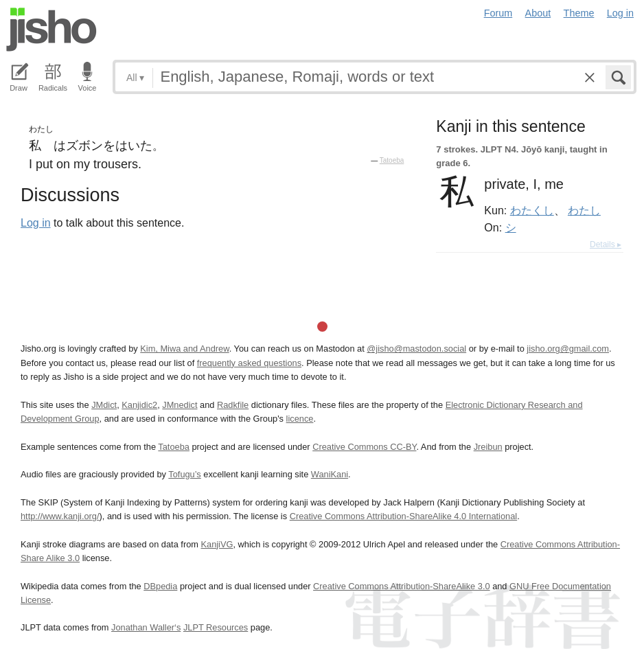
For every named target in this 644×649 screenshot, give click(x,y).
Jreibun (488, 447)
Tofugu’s (184, 474)
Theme (579, 13)
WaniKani (330, 474)
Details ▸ (606, 244)
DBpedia (160, 586)
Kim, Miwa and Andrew (184, 349)
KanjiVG (217, 544)
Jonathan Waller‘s (146, 627)
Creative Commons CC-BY (364, 447)
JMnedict (180, 405)
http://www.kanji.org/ (60, 516)
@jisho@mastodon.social (416, 349)
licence (300, 419)
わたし (584, 210)
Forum (498, 13)
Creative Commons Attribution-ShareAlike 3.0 (401, 586)
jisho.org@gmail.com (568, 349)
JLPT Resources (216, 627)
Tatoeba (392, 160)
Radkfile (233, 405)
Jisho (51, 30)
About (538, 13)
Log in (620, 13)
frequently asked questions (249, 363)
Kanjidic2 (139, 405)
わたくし (532, 210)
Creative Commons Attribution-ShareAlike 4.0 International (403, 516)
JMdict (104, 405)
